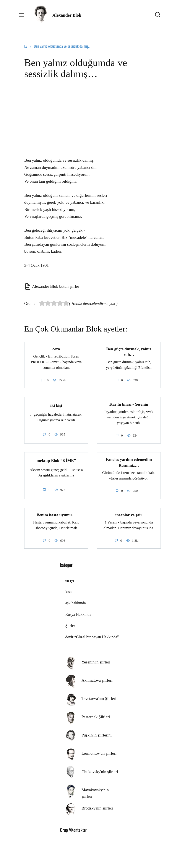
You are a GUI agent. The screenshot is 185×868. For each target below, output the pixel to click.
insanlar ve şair (129, 515)
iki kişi (56, 405)
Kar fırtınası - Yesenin (129, 404)
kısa (68, 592)
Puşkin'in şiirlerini (97, 735)
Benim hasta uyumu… (56, 515)
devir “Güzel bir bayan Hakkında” (92, 637)
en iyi (70, 580)
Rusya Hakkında (78, 614)
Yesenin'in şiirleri (96, 662)
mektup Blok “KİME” (56, 460)
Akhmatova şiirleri (97, 680)
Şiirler (70, 626)
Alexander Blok (67, 15)
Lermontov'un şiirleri (99, 753)
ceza (56, 349)
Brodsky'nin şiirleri (97, 808)
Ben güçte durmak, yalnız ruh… (129, 352)
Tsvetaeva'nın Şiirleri (99, 698)
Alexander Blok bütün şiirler (56, 286)
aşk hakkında (75, 603)
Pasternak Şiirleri (96, 717)
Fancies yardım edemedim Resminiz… (129, 462)
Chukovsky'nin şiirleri (100, 771)
